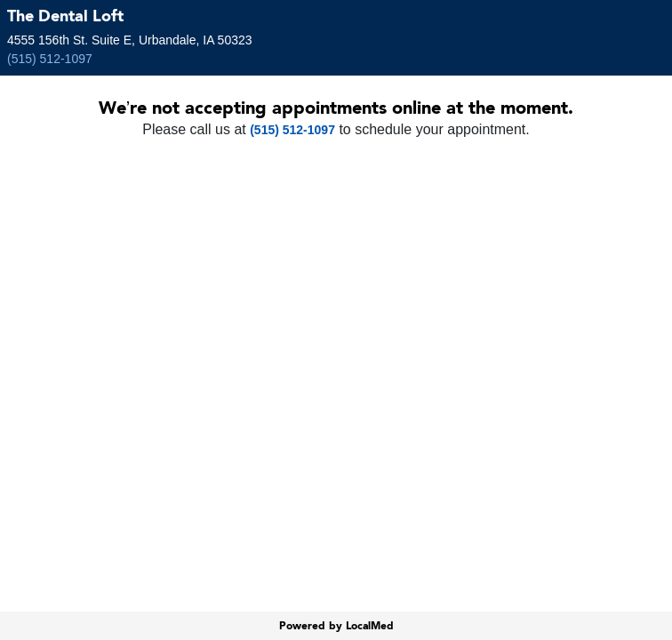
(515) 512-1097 (50, 59)
